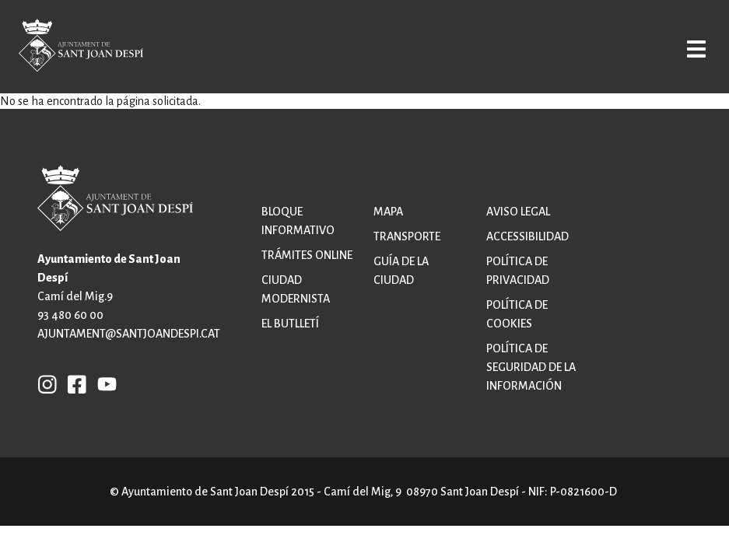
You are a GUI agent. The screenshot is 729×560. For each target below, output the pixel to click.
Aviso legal (518, 212)
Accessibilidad (527, 236)
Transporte (407, 236)
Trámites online (307, 255)
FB (73, 383)
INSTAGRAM (47, 383)
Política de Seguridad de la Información (531, 367)
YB (103, 383)
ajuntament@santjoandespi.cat (129, 334)
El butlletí (290, 324)
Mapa (388, 212)
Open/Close (687, 48)
